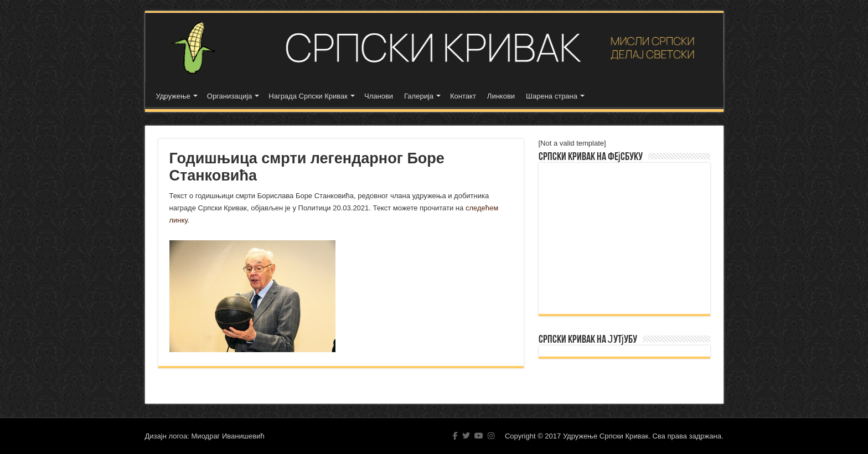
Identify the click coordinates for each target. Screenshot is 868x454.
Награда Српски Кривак (308, 96)
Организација (230, 96)
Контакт (463, 96)
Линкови (501, 96)
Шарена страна (552, 96)
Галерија (419, 96)
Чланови (379, 96)
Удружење (173, 96)
